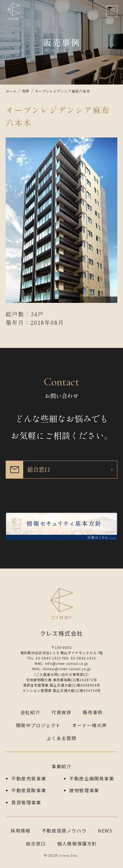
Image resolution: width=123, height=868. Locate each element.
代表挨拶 (61, 712)
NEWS (105, 831)
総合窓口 (36, 843)
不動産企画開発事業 (92, 778)
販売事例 (93, 712)
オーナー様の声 (89, 725)
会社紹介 (30, 712)
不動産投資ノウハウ (64, 831)
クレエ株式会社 (14, 11)
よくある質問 (62, 738)
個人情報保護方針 (77, 843)
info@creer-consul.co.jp (67, 663)
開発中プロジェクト (38, 725)
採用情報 (20, 831)
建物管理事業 (84, 790)
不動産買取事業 (29, 790)
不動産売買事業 (29, 778)
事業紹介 (61, 766)
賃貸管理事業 (26, 802)
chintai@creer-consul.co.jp (67, 669)
